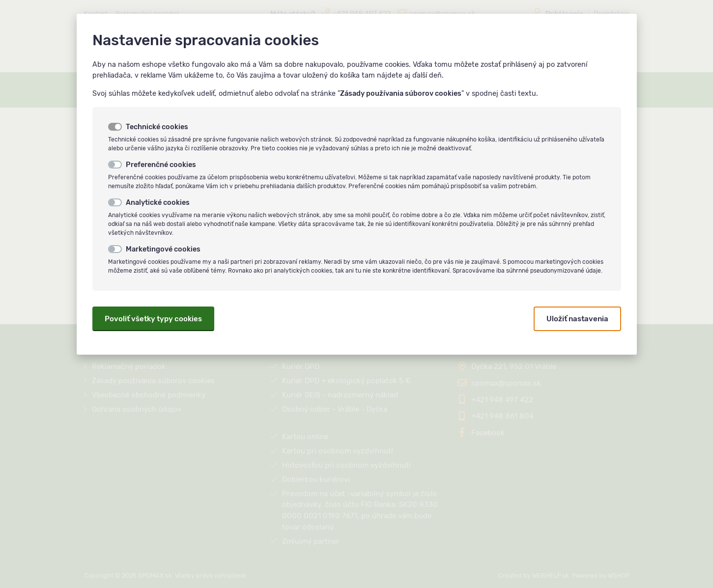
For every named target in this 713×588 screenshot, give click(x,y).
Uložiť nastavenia (577, 319)
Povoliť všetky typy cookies (153, 319)
